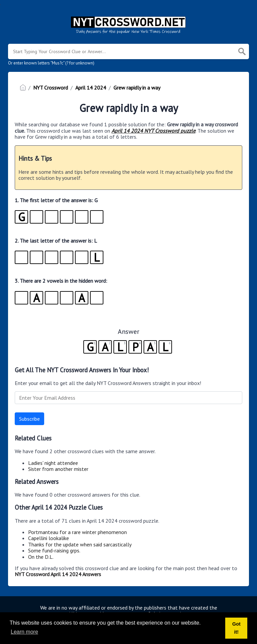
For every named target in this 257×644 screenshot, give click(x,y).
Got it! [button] (236, 628)
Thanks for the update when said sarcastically (80, 544)
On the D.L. (41, 557)
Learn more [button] (24, 632)
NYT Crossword (51, 88)
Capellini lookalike (49, 538)
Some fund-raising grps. (54, 550)
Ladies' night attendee (53, 463)
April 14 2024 (91, 88)
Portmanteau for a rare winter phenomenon (77, 532)
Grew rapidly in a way (137, 88)
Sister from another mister (58, 469)
